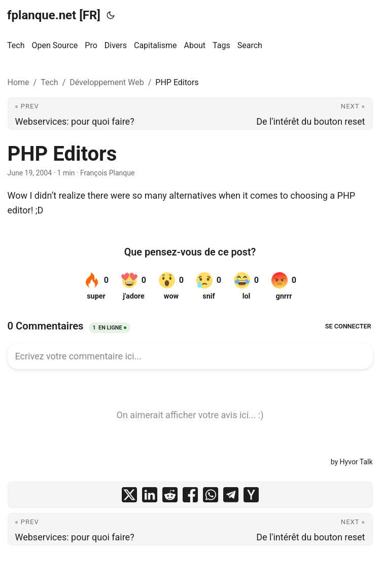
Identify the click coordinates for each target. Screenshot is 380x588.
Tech (49, 82)
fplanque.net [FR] (54, 15)
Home (19, 82)
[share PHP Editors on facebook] (190, 495)
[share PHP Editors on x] (129, 495)
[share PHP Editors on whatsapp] (211, 495)
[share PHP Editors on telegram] (231, 495)
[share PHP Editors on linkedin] (150, 495)
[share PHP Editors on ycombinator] (251, 495)
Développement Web (107, 82)
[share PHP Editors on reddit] (170, 495)
